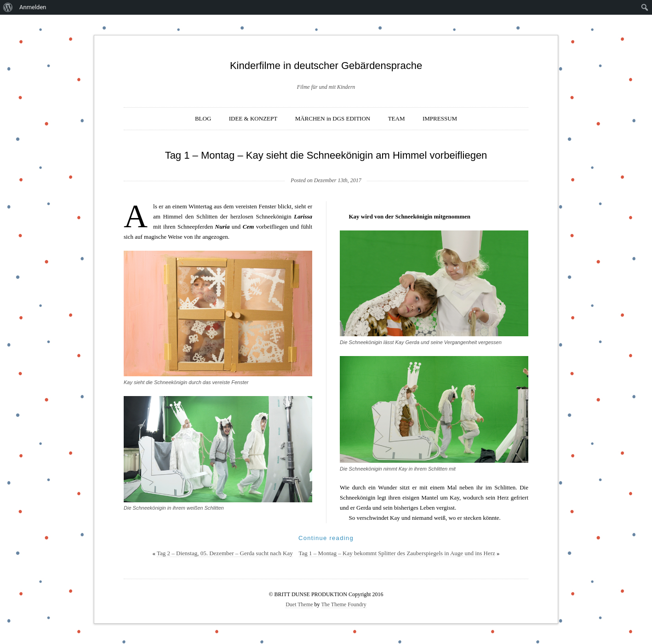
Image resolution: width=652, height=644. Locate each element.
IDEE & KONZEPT (253, 118)
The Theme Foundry (343, 604)
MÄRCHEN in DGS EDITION (333, 118)
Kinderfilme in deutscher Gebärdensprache (326, 66)
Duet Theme (299, 604)
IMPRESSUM (440, 118)
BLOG (203, 118)
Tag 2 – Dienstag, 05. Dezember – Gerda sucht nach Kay (225, 553)
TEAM (397, 118)
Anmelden (33, 7)
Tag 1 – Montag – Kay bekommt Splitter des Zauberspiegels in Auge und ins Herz (397, 553)
